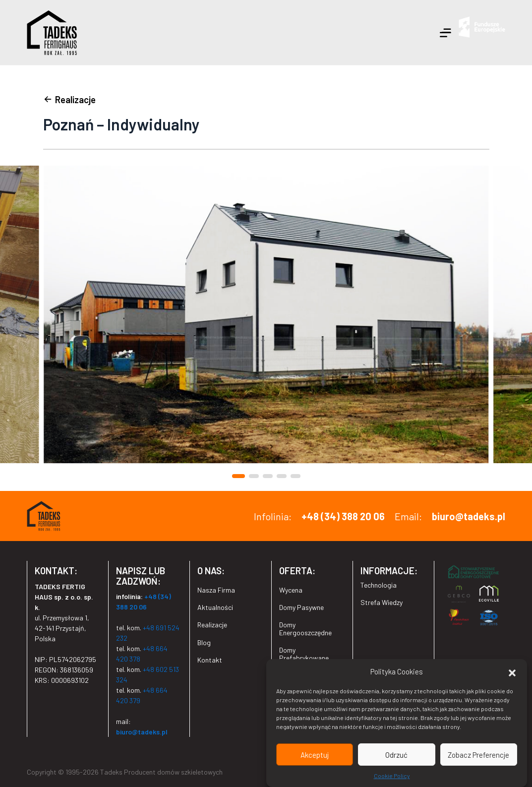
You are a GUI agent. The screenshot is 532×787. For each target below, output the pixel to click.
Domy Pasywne (301, 607)
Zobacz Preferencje (478, 756)
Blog (204, 642)
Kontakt (210, 660)
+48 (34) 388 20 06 (343, 516)
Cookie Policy (392, 777)
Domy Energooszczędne (305, 628)
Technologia (379, 585)
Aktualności (215, 607)
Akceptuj (315, 756)
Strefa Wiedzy (382, 602)
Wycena (291, 590)
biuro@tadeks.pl (469, 516)
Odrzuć (396, 756)
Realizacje (212, 625)
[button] (512, 672)
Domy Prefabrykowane (304, 654)
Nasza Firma (216, 590)
